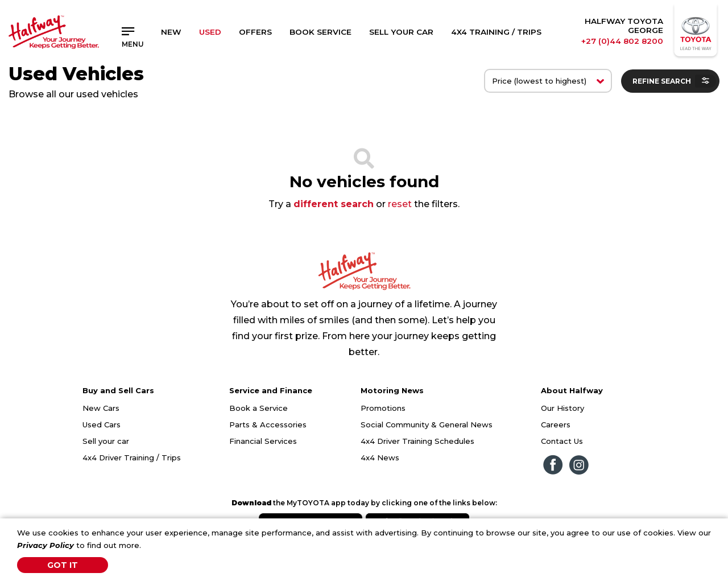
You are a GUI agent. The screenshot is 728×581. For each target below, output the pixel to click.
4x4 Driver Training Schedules (417, 441)
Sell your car (106, 441)
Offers (255, 32)
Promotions (383, 408)
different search (334, 204)
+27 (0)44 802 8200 (622, 41)
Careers (556, 425)
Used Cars (102, 425)
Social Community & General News (427, 425)
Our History (562, 408)
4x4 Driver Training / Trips (132, 458)
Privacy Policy (45, 545)
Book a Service (258, 408)
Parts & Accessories (268, 425)
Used (210, 32)
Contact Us (562, 441)
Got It (63, 565)
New (171, 32)
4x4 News (380, 458)
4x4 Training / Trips (496, 32)
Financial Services (263, 441)
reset (400, 204)
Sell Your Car (401, 32)
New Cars (101, 408)
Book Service (320, 32)
